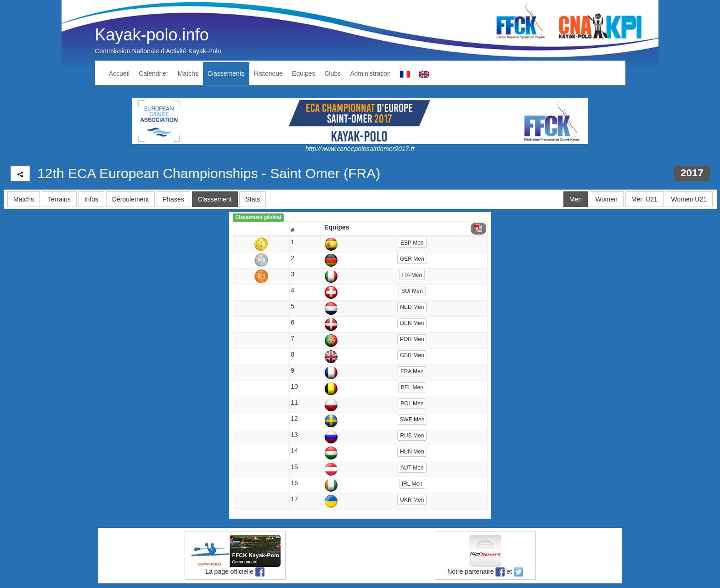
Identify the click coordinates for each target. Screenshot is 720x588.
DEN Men (412, 323)
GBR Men (412, 355)
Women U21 (689, 199)
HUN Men (412, 452)
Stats (253, 199)
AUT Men (412, 468)
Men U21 (644, 199)
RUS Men (412, 436)
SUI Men (412, 291)
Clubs (332, 73)
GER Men (412, 259)
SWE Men (412, 420)
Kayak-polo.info (152, 35)
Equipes (304, 73)
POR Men (412, 339)
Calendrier (154, 73)
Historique (268, 73)
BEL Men (412, 387)
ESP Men (412, 243)
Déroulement (130, 199)
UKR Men (412, 500)
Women (607, 199)
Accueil (119, 73)
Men (576, 199)
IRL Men (412, 484)
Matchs (188, 73)
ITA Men (412, 275)
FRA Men (412, 371)
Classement (215, 199)
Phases (173, 199)
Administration (370, 73)
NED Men (412, 307)
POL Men (412, 403)
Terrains (59, 199)
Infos (91, 199)
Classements (226, 73)
